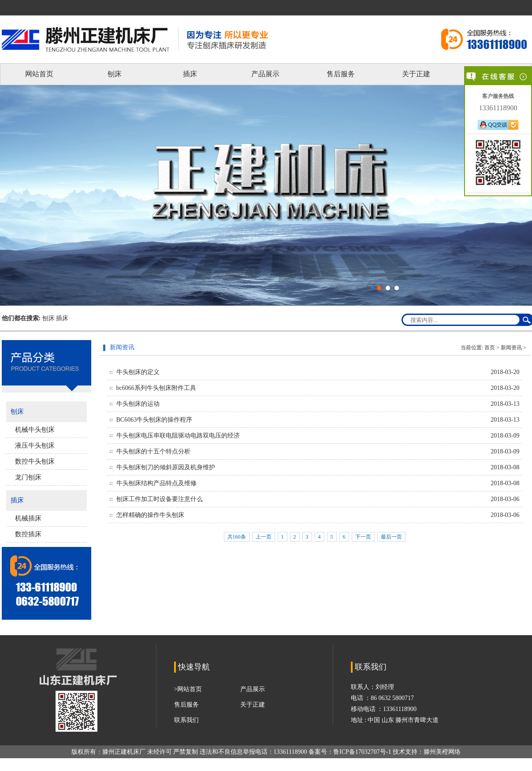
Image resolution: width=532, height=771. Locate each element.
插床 (190, 74)
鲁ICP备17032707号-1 (362, 752)
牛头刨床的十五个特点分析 (153, 451)
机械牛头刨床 (35, 430)
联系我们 (186, 720)
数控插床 (28, 534)
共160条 (237, 537)
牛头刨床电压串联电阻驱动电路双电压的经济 (178, 436)
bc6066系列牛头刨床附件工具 (156, 388)
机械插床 (28, 518)
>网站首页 (188, 689)
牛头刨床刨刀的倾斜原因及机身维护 (166, 467)
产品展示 (265, 74)
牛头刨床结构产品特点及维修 (156, 483)
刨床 (115, 74)
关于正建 (416, 74)
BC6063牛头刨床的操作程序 (154, 420)
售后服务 (341, 74)
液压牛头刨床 (35, 445)
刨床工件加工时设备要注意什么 (160, 499)
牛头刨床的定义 (138, 372)
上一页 (264, 537)
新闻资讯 (511, 348)
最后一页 (391, 537)
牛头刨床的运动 (138, 404)
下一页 (363, 537)
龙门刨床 (28, 477)
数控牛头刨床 (35, 461)
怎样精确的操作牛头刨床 (150, 515)
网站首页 (39, 74)
